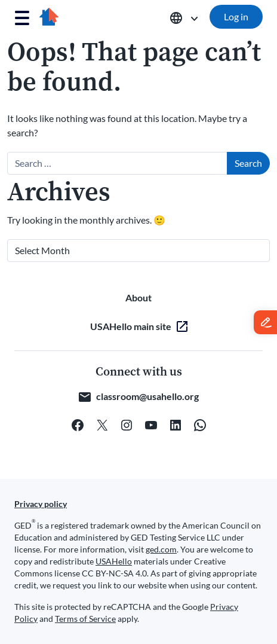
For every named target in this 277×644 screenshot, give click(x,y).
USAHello (114, 561)
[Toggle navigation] (22, 18)
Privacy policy (41, 504)
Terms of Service (85, 619)
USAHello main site (131, 326)
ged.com (161, 549)
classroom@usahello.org (147, 396)
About (138, 297)
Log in (236, 16)
